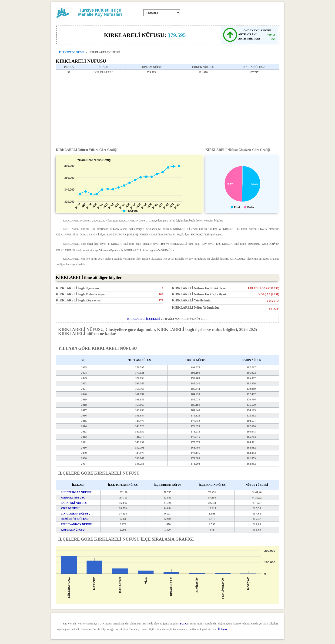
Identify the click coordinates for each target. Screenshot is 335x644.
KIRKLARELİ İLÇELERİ (144, 319)
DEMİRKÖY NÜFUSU (75, 519)
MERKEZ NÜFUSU (73, 498)
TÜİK (183, 624)
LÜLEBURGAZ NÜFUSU (77, 492)
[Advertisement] (167, 110)
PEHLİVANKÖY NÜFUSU (77, 524)
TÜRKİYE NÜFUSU (71, 52)
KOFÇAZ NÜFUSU (73, 530)
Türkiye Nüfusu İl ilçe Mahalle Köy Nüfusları (100, 12)
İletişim (222, 629)
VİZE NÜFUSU (70, 508)
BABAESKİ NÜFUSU (74, 503)
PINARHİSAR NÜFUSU (76, 514)
